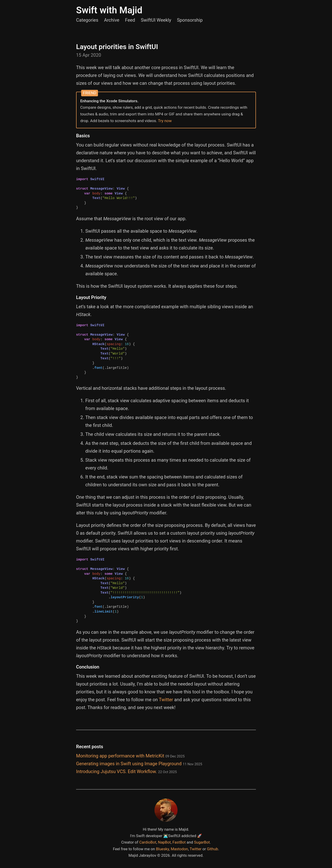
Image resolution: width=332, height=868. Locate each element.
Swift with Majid (109, 10)
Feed (130, 20)
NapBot (164, 842)
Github (212, 849)
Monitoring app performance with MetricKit (130, 756)
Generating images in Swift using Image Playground (139, 764)
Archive (112, 20)
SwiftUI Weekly (156, 20)
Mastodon (179, 849)
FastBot (179, 842)
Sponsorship (190, 20)
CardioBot (148, 842)
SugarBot (202, 842)
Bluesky (162, 849)
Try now (165, 121)
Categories (87, 20)
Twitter (166, 700)
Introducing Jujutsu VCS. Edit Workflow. (126, 771)
